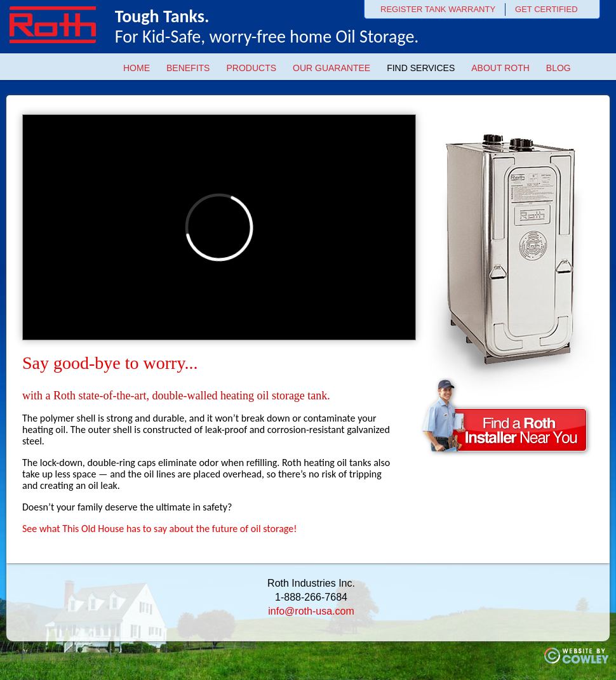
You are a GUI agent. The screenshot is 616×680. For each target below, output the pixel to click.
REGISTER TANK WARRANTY (438, 9)
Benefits (188, 68)
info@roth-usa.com (311, 611)
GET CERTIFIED (546, 9)
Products (251, 68)
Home (137, 68)
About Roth (500, 68)
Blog (559, 68)
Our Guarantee (331, 68)
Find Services (421, 68)
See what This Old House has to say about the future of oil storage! (159, 529)
